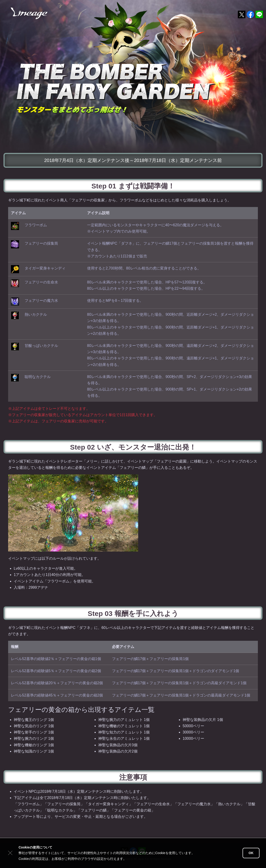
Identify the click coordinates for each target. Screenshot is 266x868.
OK (251, 853)
